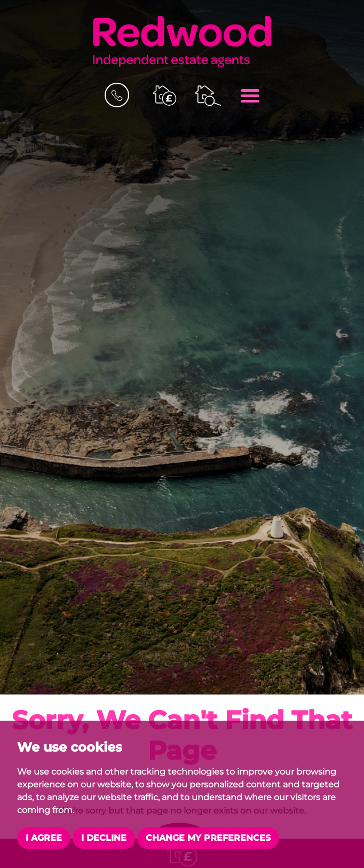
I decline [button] (104, 838)
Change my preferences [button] (208, 838)
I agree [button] (44, 838)
